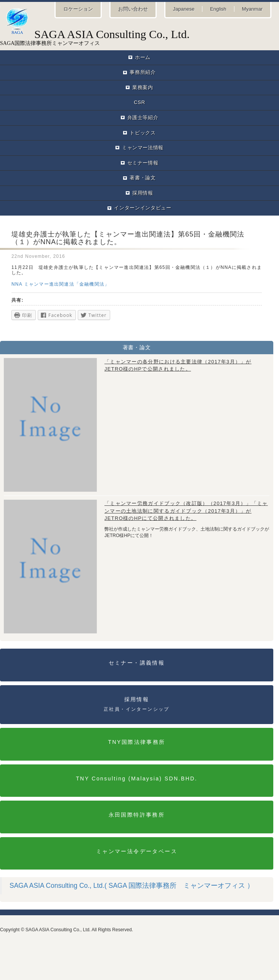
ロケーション (78, 9)
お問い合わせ (133, 9)
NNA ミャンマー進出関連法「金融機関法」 (60, 284)
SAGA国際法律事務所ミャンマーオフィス (139, 37)
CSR (139, 102)
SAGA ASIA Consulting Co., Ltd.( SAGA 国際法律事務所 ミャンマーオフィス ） (132, 886)
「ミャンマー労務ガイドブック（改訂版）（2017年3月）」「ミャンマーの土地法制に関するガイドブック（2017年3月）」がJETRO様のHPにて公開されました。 (186, 511)
